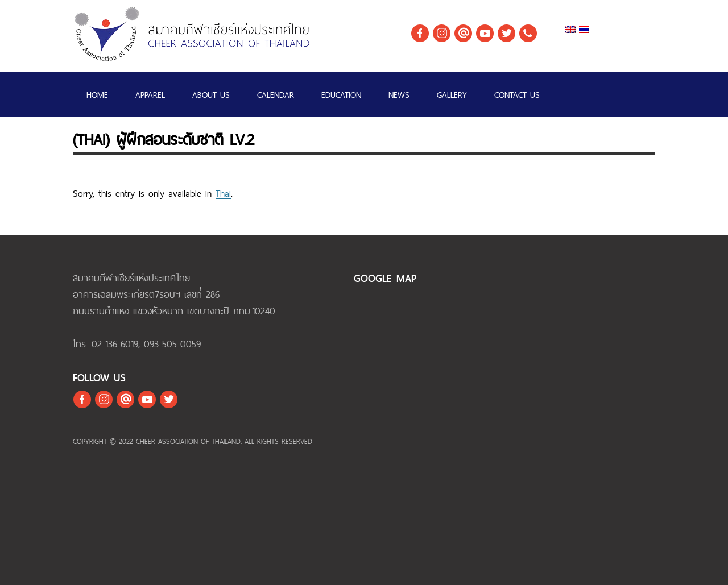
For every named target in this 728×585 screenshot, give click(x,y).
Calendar (276, 95)
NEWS (399, 95)
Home (97, 95)
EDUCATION (341, 95)
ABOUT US (211, 95)
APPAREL (150, 95)
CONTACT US (517, 95)
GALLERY (452, 95)
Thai (223, 193)
